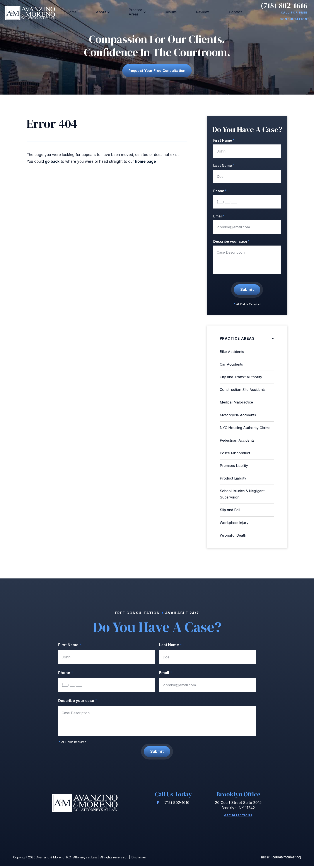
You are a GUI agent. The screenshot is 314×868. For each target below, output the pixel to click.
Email (219, 216)
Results (169, 12)
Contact (212, 12)
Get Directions (238, 817)
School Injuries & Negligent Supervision (242, 494)
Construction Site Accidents (243, 390)
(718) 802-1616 (284, 9)
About (110, 12)
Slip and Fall (230, 510)
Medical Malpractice (236, 402)
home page (145, 161)
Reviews (190, 12)
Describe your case (231, 241)
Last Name (224, 166)
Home (92, 12)
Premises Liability (234, 466)
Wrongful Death (233, 535)
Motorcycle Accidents (238, 415)
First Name (224, 140)
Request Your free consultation (157, 71)
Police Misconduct (235, 453)
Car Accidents (231, 364)
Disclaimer (139, 859)
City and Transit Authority (241, 377)
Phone (220, 191)
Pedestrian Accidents (237, 440)
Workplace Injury (234, 523)
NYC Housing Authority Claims (245, 428)
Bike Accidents (232, 352)
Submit (247, 290)
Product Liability (233, 478)
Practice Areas (139, 12)
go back (52, 161)
